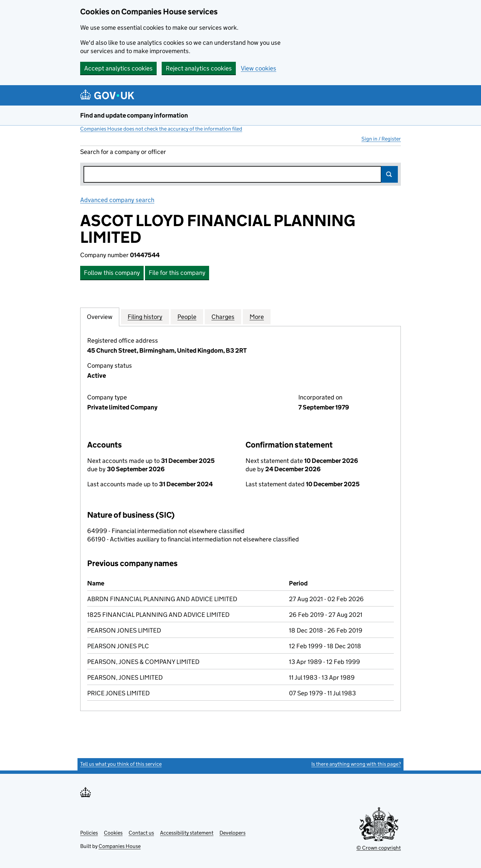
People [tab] (187, 317)
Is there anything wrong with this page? (356, 764)
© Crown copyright (379, 848)
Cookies (113, 833)
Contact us (141, 833)
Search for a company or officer (123, 152)
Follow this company (112, 273)
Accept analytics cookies (118, 68)
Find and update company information (134, 115)
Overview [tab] (100, 317)
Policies (89, 833)
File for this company (177, 273)
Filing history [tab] (145, 317)
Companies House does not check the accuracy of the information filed (161, 129)
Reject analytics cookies (199, 68)
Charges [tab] (223, 317)
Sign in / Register (381, 139)
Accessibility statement (187, 833)
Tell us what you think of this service (121, 764)
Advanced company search (117, 200)
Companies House (120, 846)
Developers (232, 833)
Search (389, 174)
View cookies (259, 68)
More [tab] (257, 317)
